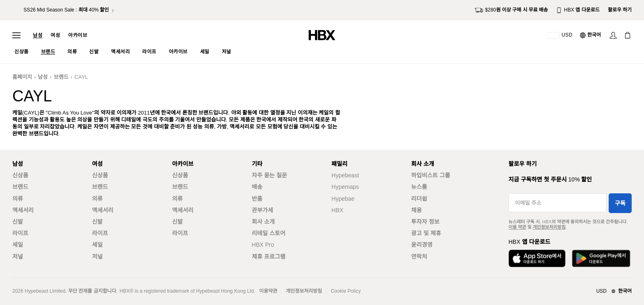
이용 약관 (517, 227)
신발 (18, 222)
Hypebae (343, 199)
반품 (257, 199)
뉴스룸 (419, 187)
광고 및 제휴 (426, 233)
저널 (18, 257)
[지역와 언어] (608, 291)
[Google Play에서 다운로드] (601, 258)
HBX (337, 210)
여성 (55, 35)
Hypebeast (345, 175)
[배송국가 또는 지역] (560, 35)
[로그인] (613, 35)
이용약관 (268, 291)
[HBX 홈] (322, 35)
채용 (416, 210)
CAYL (81, 77)
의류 (18, 199)
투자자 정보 (425, 222)
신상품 (20, 175)
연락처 (419, 257)
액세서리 (23, 210)
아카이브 (78, 35)
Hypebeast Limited (45, 291)
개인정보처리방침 (549, 227)
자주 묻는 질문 (269, 175)
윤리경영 (422, 245)
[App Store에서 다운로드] (537, 258)
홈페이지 (22, 77)
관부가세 (262, 210)
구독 (620, 203)
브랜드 (61, 77)
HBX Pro (263, 245)
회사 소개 (263, 222)
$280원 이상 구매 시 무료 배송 (511, 10)
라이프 (20, 233)
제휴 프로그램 (269, 257)
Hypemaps (345, 187)
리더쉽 (419, 199)
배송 (257, 187)
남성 (38, 35)
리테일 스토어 (269, 233)
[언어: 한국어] (591, 35)
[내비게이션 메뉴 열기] (16, 35)
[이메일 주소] (558, 203)
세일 (18, 245)
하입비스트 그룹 (431, 175)
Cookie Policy (346, 291)
